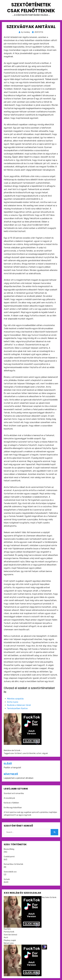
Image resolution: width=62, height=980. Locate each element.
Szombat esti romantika (14, 793)
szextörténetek (29, 753)
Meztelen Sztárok (49, 897)
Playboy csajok (10, 940)
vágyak (45, 753)
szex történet (16, 753)
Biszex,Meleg (9, 849)
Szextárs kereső (10, 935)
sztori (39, 753)
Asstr (6, 937)
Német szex (9, 943)
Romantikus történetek (13, 864)
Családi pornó (9, 857)
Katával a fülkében (11, 803)
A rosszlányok (9, 798)
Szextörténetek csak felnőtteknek (31, 8)
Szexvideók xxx (10, 872)
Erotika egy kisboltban (13, 808)
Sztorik (17, 750)
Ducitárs (7, 929)
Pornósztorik (9, 932)
